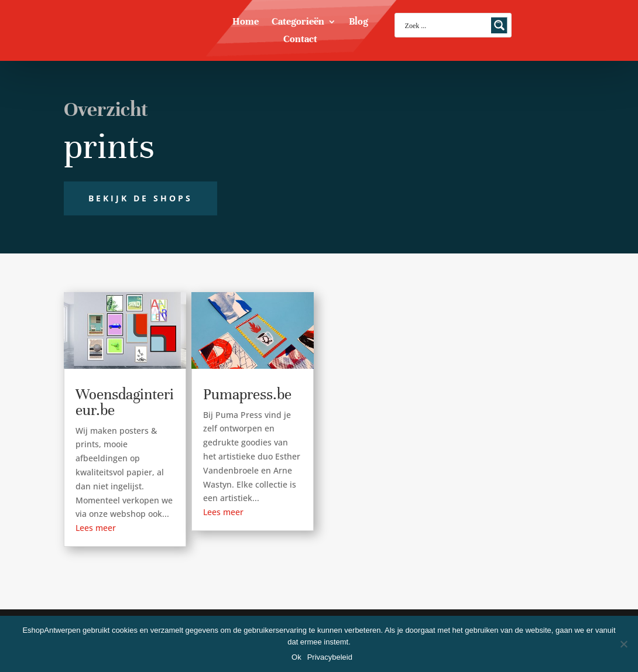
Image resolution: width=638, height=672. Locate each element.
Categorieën (298, 23)
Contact (300, 40)
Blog (359, 23)
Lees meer (96, 528)
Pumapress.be (247, 394)
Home (246, 23)
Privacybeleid (330, 657)
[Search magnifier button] (499, 25)
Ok (296, 657)
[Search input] (445, 25)
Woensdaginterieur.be (125, 402)
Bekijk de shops (140, 198)
